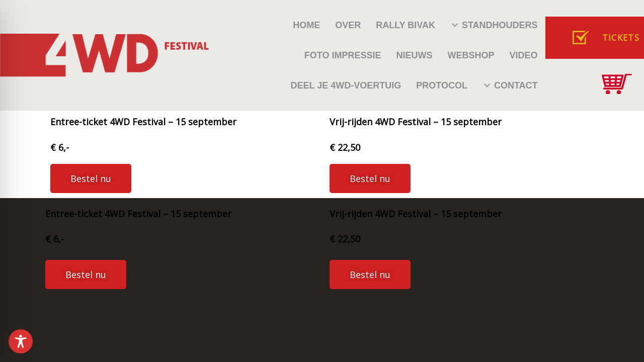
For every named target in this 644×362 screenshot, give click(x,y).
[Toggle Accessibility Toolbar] (21, 341)
